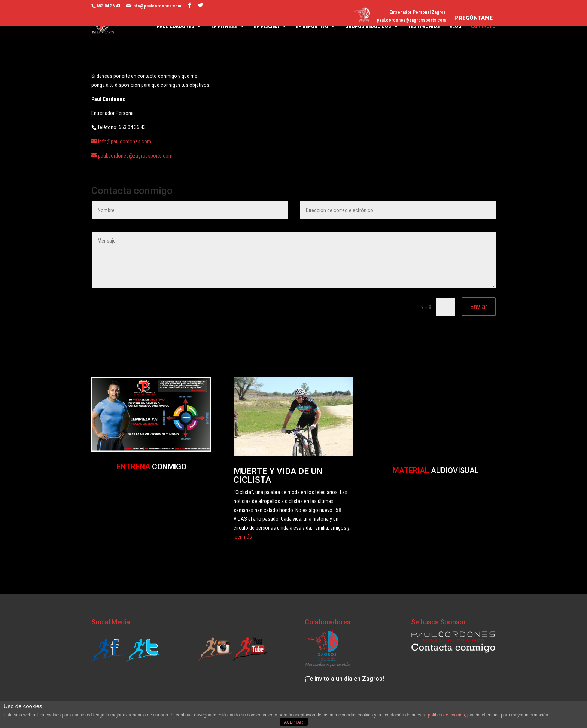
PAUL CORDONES (176, 26)
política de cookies (446, 715)
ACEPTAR (293, 722)
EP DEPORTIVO (312, 26)
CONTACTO (483, 26)
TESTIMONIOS (424, 26)
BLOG (455, 26)
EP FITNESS (224, 26)
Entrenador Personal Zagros (418, 13)
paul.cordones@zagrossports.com (411, 20)
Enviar (479, 307)
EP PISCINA (266, 26)
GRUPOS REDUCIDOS (368, 26)
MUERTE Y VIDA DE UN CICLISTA (278, 476)
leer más (243, 537)
